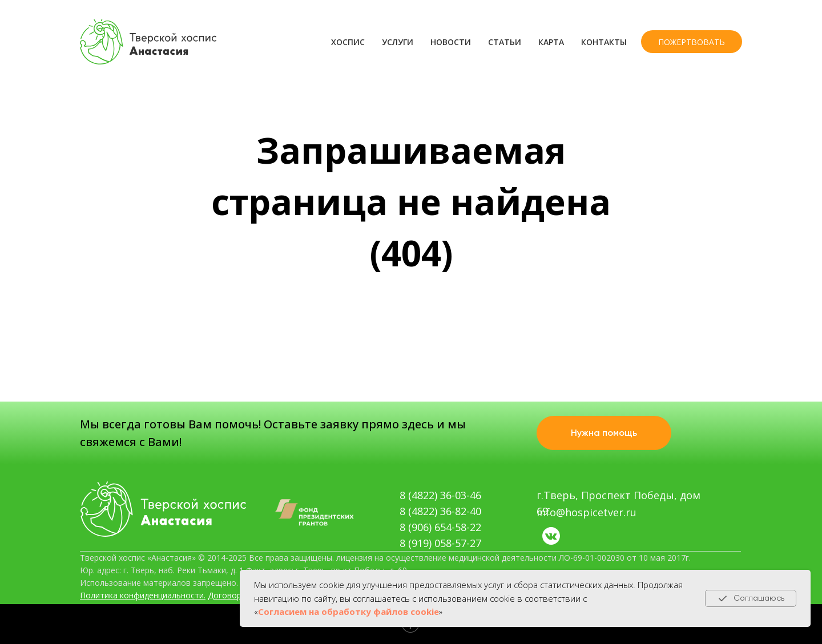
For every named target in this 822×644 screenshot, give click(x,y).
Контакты (604, 42)
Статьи (505, 42)
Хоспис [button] (348, 42)
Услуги (398, 42)
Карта (551, 42)
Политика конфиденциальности (142, 595)
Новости (451, 42)
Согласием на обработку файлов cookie (348, 611)
